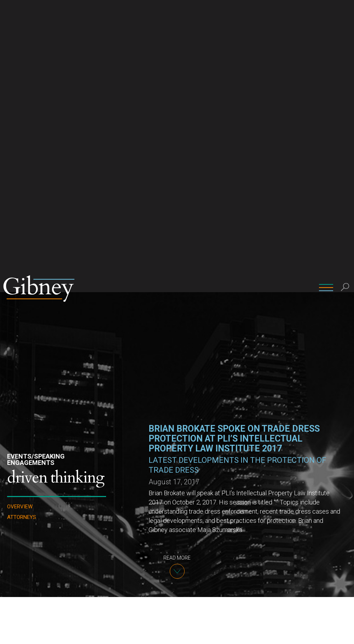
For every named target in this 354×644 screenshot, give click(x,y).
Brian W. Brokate (144, 587)
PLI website (281, 477)
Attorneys (22, 225)
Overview (20, 215)
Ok (333, 633)
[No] (345, 633)
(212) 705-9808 (143, 607)
